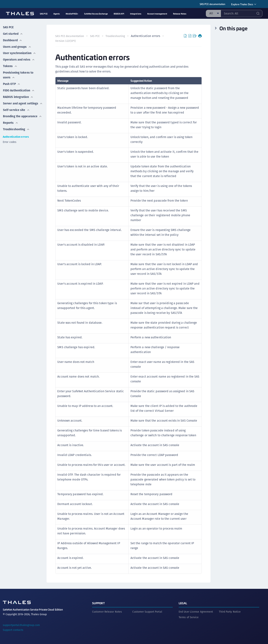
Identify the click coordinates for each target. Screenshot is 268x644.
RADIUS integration (18, 95)
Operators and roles (19, 59)
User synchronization (19, 52)
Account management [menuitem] (157, 14)
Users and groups (17, 46)
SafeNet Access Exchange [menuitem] (96, 14)
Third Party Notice (230, 611)
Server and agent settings (23, 101)
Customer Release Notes (107, 611)
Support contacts (13, 630)
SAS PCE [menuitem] (44, 14)
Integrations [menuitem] (136, 14)
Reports (11, 120)
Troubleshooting (16, 127)
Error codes (10, 139)
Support (98, 603)
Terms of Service (189, 617)
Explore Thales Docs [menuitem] (242, 4)
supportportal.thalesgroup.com (21, 625)
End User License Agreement (196, 611)
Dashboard (13, 40)
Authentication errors (16, 134)
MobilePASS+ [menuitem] (72, 14)
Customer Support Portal (147, 611)
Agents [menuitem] (57, 14)
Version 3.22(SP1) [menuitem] (66, 41)
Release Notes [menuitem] (180, 14)
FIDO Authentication (19, 89)
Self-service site (16, 108)
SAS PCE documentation (212, 4)
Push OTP (12, 82)
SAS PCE (8, 27)
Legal (183, 603)
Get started (13, 33)
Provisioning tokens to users (18, 74)
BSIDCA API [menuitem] (119, 14)
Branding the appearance (23, 114)
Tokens (10, 65)
